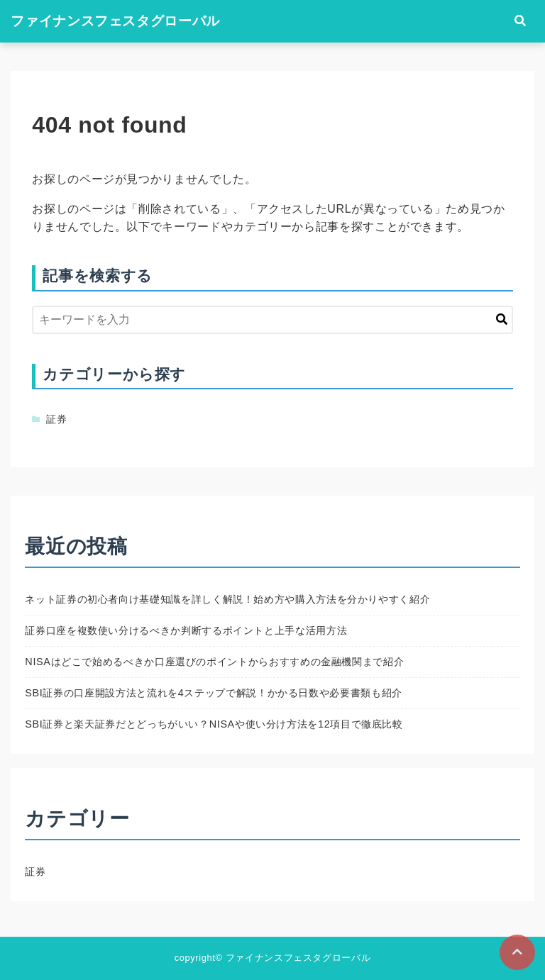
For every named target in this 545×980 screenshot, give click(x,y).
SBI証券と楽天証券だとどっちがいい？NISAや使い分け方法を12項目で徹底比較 (214, 724)
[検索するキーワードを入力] (272, 320)
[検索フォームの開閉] (520, 21)
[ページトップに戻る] (517, 952)
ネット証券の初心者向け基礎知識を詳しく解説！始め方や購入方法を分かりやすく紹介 (227, 599)
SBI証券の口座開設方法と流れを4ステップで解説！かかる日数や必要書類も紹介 (214, 693)
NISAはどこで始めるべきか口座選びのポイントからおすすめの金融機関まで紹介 (214, 662)
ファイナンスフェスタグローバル (115, 21)
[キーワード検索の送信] (502, 320)
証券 (56, 419)
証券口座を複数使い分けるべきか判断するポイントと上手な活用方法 (186, 630)
